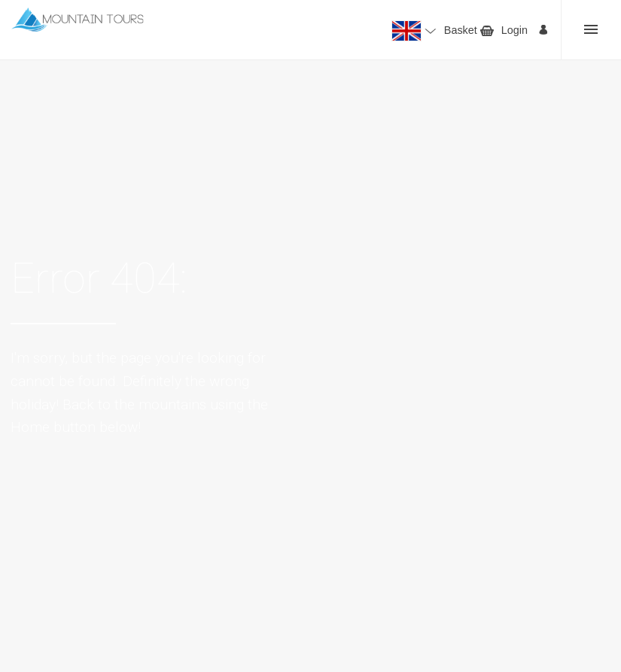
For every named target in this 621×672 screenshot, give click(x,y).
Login (514, 30)
